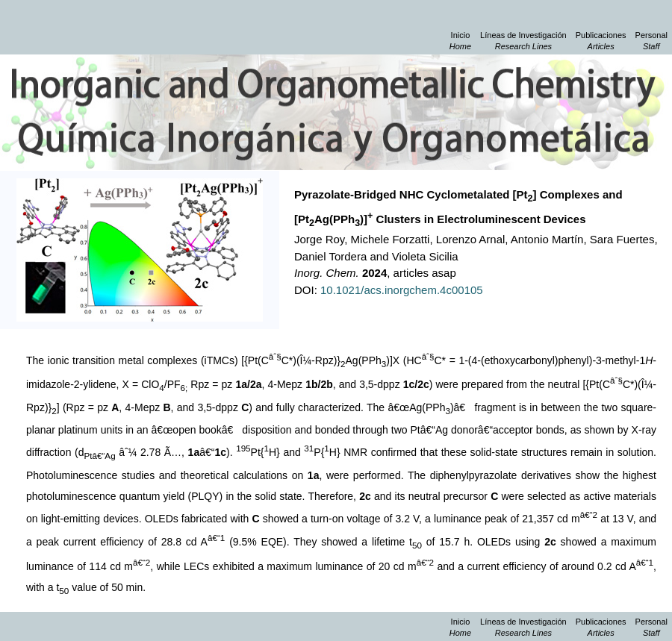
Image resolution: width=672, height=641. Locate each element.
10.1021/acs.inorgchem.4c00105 (402, 290)
